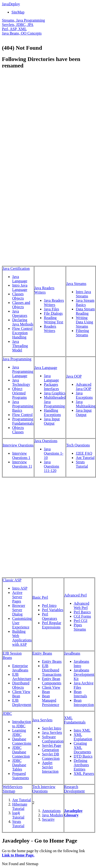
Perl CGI (81, 621)
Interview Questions (18, 445)
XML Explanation (83, 737)
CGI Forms (82, 616)
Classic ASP (12, 580)
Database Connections (22, 741)
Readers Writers (50, 329)
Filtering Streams (82, 333)
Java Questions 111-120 (52, 466)
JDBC (7, 714)
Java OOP (74, 376)
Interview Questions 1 (21, 455)
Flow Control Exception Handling (22, 333)
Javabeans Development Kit (84, 674)
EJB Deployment (22, 702)
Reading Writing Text (54, 320)
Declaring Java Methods (23, 322)
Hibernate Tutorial (20, 806)
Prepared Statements (21, 776)
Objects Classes (18, 430)
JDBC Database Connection (21, 752)
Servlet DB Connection (51, 756)
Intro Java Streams (83, 294)
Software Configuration (53, 739)
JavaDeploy (11, 4)
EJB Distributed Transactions (52, 670)
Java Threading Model (20, 346)
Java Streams (76, 284)
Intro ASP (20, 588)
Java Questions (46, 441)
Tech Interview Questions (44, 789)
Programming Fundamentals (23, 421)
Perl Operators (50, 616)
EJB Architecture (22, 677)
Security (48, 819)
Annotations (51, 811)
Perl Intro (49, 606)
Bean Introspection (84, 702)
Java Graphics (55, 393)
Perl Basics (82, 612)
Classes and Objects (21, 305)
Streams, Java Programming (23, 20)
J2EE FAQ (84, 453)
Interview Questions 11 (22, 464)
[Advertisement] (48, 121)
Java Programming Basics (23, 406)
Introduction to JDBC (22, 724)
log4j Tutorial (18, 815)
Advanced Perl (76, 595)
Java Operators (20, 313)
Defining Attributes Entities (81, 765)
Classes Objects (18, 296)
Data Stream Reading (85, 311)
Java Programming (17, 359)
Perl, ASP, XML (14, 29)
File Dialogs (53, 313)
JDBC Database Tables (19, 765)
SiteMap (18, 12)
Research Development (75, 789)
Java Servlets (43, 720)
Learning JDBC (19, 732)
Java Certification (16, 268)
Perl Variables (53, 610)
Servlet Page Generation (52, 748)
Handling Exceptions (52, 413)
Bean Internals (80, 694)
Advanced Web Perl (82, 606)
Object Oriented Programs (19, 393)
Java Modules (53, 815)
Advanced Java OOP (83, 387)
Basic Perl (40, 597)
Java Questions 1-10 (54, 453)
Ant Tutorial (85, 458)
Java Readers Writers (44, 290)
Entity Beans (42, 653)
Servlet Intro (52, 728)
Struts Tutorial (82, 464)
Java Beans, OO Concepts (22, 33)
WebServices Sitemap (13, 789)
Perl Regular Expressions (52, 625)
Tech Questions (78, 445)
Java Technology (21, 382)
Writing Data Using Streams (84, 322)
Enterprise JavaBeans (20, 668)
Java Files (52, 309)
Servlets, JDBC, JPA (18, 25)
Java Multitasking (85, 404)
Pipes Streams (80, 627)
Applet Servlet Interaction (50, 767)
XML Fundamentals (75, 720)
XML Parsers (84, 774)
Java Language (20, 279)
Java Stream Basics (85, 303)
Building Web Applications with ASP (22, 638)
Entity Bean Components (52, 681)
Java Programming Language (23, 371)
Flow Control (22, 415)
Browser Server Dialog (19, 610)
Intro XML (82, 730)
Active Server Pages (17, 597)
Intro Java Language (20, 287)
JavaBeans (72, 653)
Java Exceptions (84, 395)
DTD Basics (83, 756)
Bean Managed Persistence (51, 700)
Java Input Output (52, 421)
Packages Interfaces (51, 387)
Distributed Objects (21, 685)
